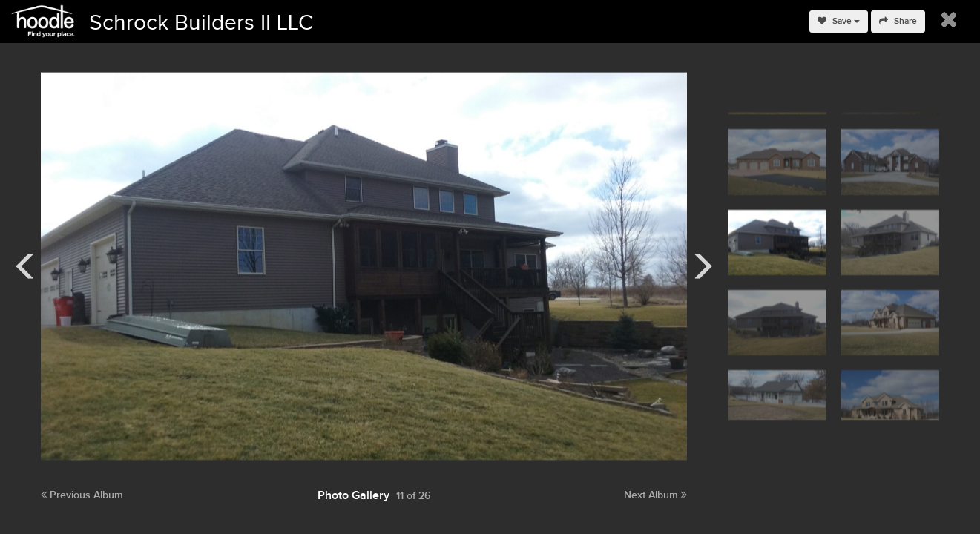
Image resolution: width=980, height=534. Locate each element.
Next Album (655, 495)
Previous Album (82, 495)
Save (839, 21)
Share (898, 21)
